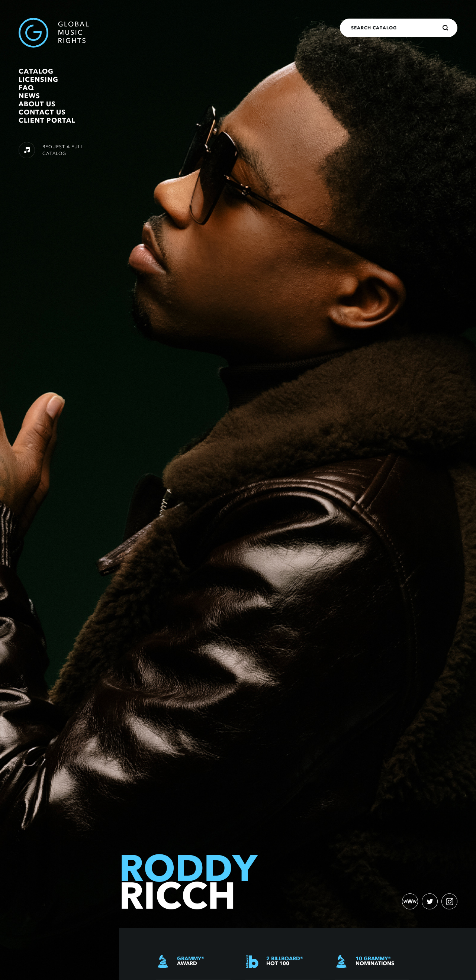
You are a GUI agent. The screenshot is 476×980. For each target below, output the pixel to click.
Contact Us (42, 112)
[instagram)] (449, 901)
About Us (37, 104)
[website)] (409, 901)
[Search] (446, 28)
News (29, 96)
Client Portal (47, 120)
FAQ (26, 88)
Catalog (36, 71)
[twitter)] (429, 901)
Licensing (38, 80)
